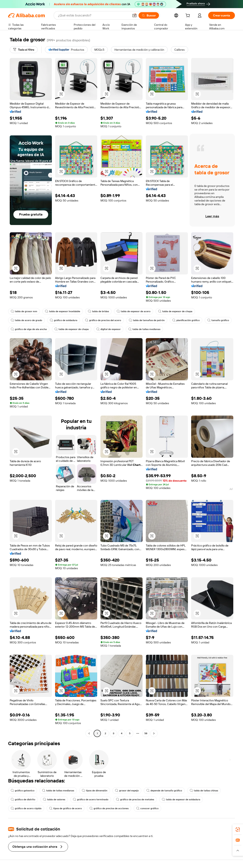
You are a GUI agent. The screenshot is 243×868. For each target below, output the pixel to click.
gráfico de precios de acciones (109, 808)
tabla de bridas (98, 311)
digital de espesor (109, 329)
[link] (238, 829)
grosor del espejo (127, 791)
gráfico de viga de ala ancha (29, 329)
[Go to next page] (154, 733)
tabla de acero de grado (26, 320)
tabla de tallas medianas (144, 329)
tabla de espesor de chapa (175, 311)
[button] (134, 15)
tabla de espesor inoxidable (63, 311)
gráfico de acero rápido (26, 808)
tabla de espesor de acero (134, 311)
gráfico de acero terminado (91, 799)
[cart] (189, 16)
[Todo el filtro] (24, 50)
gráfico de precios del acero (103, 320)
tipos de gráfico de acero (66, 808)
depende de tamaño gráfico (164, 791)
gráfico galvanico (23, 791)
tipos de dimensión (95, 791)
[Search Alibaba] (93, 15)
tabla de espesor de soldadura (181, 799)
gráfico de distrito (23, 799)
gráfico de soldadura (64, 320)
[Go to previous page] (89, 733)
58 (146, 733)
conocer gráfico (147, 808)
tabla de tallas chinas (204, 791)
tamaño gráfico (218, 320)
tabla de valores (54, 799)
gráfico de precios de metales (135, 799)
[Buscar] (149, 15)
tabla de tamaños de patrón (147, 320)
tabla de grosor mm (24, 311)
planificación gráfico (186, 320)
